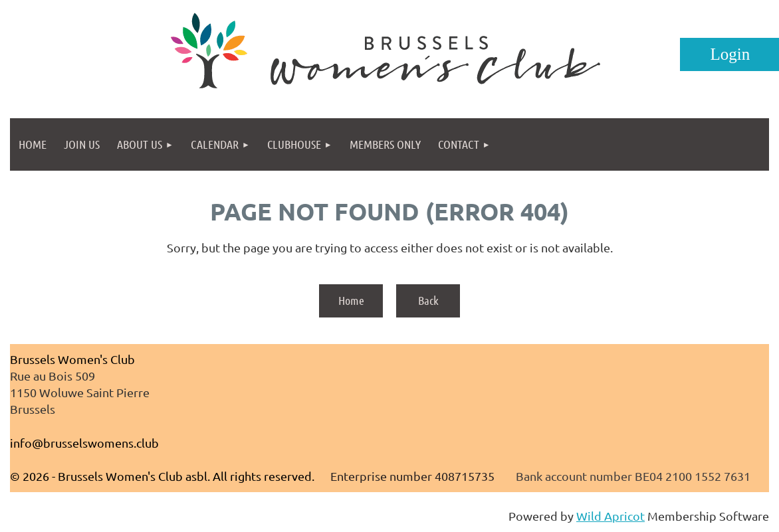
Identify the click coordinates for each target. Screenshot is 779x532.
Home (351, 300)
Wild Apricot (611, 516)
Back (428, 300)
